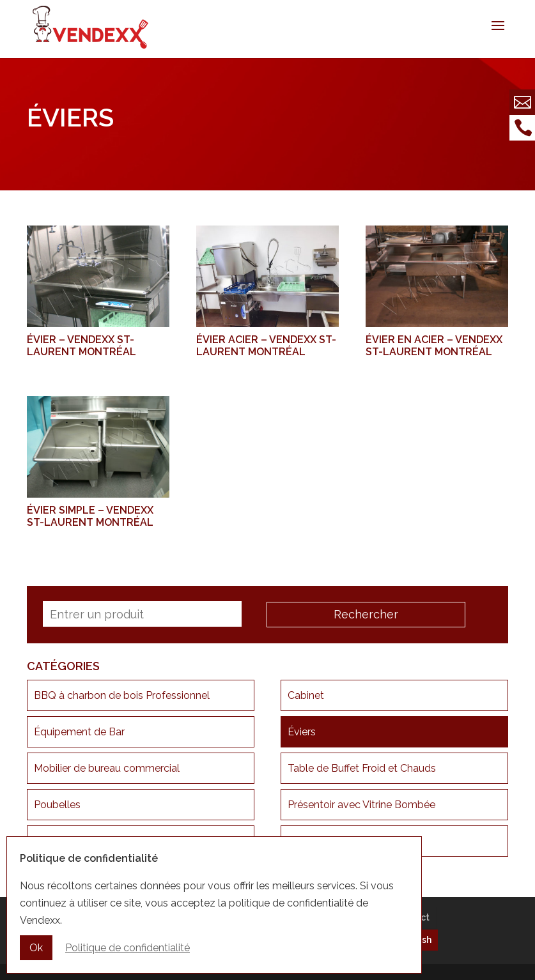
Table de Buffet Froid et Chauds (362, 768)
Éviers (302, 732)
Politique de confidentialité (128, 948)
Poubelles (57, 805)
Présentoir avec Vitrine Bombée (361, 805)
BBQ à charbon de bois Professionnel (122, 695)
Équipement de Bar (79, 732)
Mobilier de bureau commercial (107, 768)
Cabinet (306, 695)
